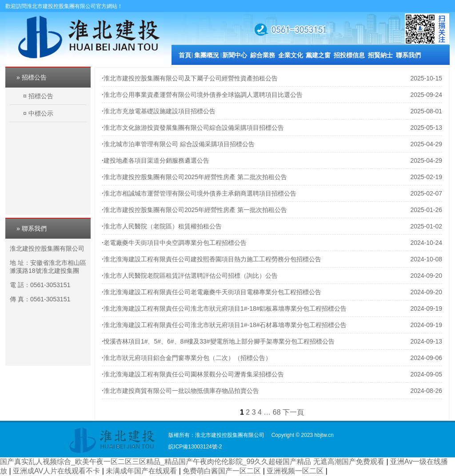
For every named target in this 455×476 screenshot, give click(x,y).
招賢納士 (380, 55)
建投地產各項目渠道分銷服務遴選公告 (156, 160)
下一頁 (293, 412)
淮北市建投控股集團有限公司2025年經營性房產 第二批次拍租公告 (195, 177)
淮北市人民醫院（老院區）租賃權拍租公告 (163, 226)
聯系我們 (408, 55)
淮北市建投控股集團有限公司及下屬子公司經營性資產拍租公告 (191, 78)
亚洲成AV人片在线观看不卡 (58, 471)
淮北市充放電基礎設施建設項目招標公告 (160, 111)
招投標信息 (349, 55)
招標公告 (41, 96)
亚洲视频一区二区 (296, 471)
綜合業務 (263, 55)
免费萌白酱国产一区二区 (223, 471)
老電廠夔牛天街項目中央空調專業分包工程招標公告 (175, 243)
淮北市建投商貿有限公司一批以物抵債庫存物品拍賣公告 (181, 391)
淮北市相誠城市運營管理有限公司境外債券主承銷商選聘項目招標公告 (200, 193)
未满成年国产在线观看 (142, 471)
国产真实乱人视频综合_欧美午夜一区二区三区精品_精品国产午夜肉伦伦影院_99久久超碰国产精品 (156, 462)
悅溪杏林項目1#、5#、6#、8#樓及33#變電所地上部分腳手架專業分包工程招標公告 (219, 341)
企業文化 (291, 55)
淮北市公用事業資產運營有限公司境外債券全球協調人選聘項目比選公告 (203, 95)
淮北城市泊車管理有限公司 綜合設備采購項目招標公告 (179, 144)
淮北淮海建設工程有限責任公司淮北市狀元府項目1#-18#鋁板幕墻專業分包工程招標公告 (225, 308)
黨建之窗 (318, 55)
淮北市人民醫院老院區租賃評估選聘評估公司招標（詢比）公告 (191, 276)
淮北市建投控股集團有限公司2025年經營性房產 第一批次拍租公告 (195, 210)
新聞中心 (235, 55)
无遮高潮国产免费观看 (350, 462)
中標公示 (41, 113)
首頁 (185, 55)
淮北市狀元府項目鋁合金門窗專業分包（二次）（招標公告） (188, 358)
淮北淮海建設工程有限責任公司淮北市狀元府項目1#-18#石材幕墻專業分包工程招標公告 (225, 325)
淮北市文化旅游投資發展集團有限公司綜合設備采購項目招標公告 (194, 128)
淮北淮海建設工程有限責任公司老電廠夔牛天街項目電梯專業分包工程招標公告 (212, 292)
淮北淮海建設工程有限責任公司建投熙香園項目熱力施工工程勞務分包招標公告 (212, 259)
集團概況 (207, 55)
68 (277, 412)
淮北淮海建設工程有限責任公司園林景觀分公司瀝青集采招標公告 (194, 374)
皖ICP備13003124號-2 (195, 447)
